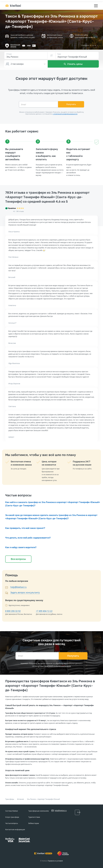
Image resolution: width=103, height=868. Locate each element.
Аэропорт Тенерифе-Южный (49, 799)
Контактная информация (15, 830)
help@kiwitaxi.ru (18, 587)
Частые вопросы (12, 823)
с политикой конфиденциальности (65, 114)
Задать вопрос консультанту (25, 592)
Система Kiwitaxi (12, 811)
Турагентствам (34, 817)
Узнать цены (73, 64)
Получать (71, 104)
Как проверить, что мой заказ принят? (25, 528)
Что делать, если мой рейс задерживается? (28, 538)
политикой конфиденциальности (58, 666)
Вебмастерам (34, 823)
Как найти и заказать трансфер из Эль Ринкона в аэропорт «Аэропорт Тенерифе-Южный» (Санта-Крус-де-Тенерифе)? (53, 504)
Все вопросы (18, 559)
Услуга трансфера (12, 817)
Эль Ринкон (31, 799)
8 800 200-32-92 (13, 611)
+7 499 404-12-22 (44, 611)
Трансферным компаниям (39, 811)
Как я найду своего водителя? (21, 547)
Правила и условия (55, 861)
